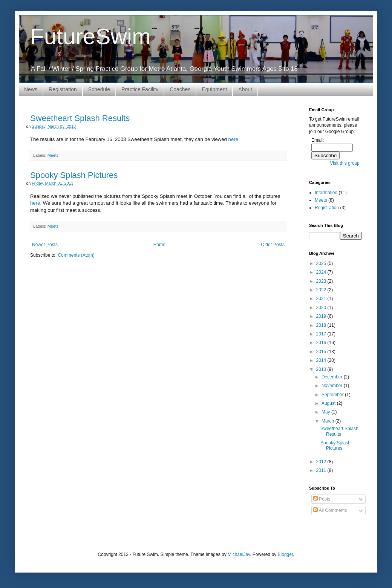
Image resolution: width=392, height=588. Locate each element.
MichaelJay (239, 554)
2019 (322, 316)
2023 (322, 281)
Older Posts (273, 245)
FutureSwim (90, 36)
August (329, 403)
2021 (322, 299)
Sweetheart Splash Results (80, 118)
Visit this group (345, 163)
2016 (322, 343)
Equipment (214, 89)
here (233, 139)
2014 (322, 360)
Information (326, 193)
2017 (322, 334)
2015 (322, 352)
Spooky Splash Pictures (74, 175)
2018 (322, 325)
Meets (53, 155)
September (333, 395)
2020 (322, 308)
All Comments (330, 510)
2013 (322, 369)
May (326, 412)
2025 (322, 263)
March (328, 421)
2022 (322, 290)
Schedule (99, 89)
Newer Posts (45, 245)
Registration (63, 89)
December (333, 377)
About (245, 89)
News (31, 89)
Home (159, 245)
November (333, 386)
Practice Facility (140, 89)
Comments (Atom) (76, 255)
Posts (322, 499)
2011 (322, 470)
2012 (322, 462)
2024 (322, 272)
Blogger (286, 554)
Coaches (180, 89)
